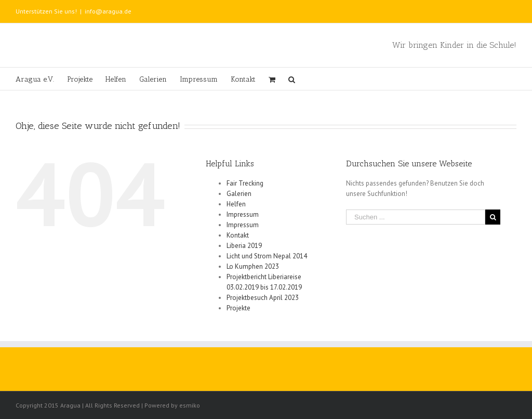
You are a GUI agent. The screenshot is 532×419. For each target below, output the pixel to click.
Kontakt (238, 235)
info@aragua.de (108, 11)
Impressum (243, 214)
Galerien (239, 194)
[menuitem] (41, 79)
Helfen (236, 204)
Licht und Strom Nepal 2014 (267, 256)
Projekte (238, 308)
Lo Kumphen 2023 (253, 266)
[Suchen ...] (416, 217)
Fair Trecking (245, 183)
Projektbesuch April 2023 (263, 298)
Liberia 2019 (244, 246)
